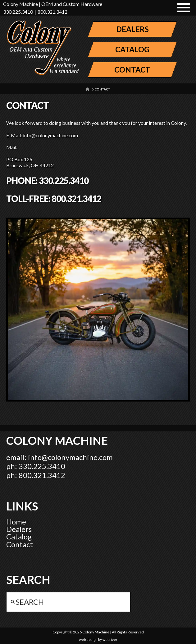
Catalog (19, 536)
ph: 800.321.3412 (36, 475)
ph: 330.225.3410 (36, 466)
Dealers (19, 529)
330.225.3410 (18, 12)
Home (16, 522)
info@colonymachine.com (70, 457)
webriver (110, 639)
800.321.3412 (52, 12)
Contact (20, 544)
